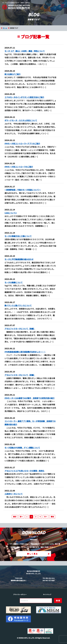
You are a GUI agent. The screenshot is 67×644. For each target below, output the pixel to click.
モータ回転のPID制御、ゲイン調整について (22, 448)
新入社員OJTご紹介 (13, 74)
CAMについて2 (11, 213)
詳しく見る (38, 554)
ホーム (5, 28)
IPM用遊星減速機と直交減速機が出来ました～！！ (25, 352)
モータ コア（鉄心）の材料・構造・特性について (25, 51)
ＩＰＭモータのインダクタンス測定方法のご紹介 (24, 97)
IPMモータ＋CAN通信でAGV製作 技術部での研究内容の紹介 (30, 398)
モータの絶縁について (14, 282)
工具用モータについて (14, 494)
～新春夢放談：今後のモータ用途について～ (23, 190)
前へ (21, 517)
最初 (15, 517)
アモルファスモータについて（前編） (20, 375)
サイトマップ (47, 594)
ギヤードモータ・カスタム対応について (21, 120)
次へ (46, 517)
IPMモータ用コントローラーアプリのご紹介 (22, 144)
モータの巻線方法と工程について (18, 236)
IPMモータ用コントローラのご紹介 (19, 167)
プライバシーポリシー (20, 594)
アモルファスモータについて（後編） (20, 329)
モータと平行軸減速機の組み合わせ (19, 259)
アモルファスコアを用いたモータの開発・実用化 (24, 471)
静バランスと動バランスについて (18, 305)
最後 (52, 517)
